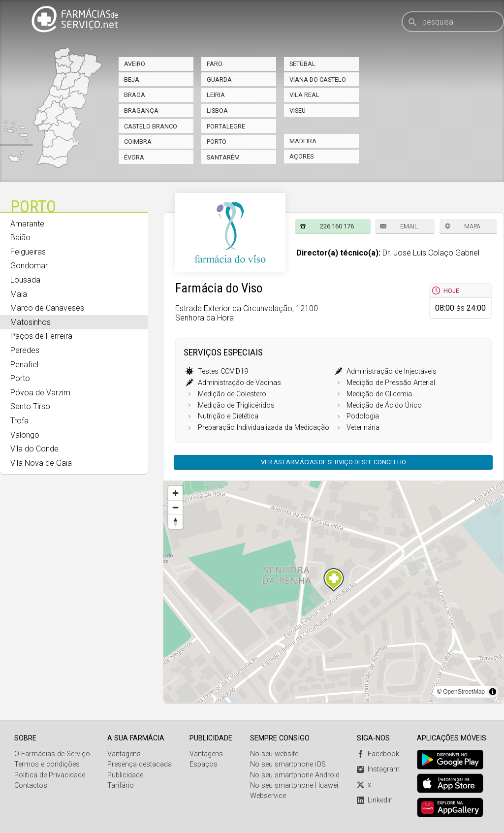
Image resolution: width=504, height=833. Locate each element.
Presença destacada (140, 764)
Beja (132, 80)
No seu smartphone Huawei (294, 785)
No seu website (274, 754)
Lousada (25, 280)
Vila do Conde (34, 449)
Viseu (298, 111)
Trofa (19, 421)
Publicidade (125, 775)
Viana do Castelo (318, 80)
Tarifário (121, 785)
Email (409, 226)
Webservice (268, 796)
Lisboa (217, 111)
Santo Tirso (30, 406)
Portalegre (226, 126)
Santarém (223, 157)
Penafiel (24, 365)
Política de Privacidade (50, 775)
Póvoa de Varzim (40, 393)
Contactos (31, 785)
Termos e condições (47, 764)
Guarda (219, 80)
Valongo (25, 435)
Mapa (472, 226)
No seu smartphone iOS (288, 764)
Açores (301, 156)
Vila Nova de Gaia (41, 463)
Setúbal (302, 64)
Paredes (25, 350)
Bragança (141, 111)
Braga (135, 95)
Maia (19, 294)
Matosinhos (31, 322)
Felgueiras (28, 252)
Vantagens (124, 754)
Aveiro (135, 64)
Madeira (303, 141)
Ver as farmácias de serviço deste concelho (333, 462)
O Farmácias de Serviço (52, 754)
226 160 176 (337, 226)
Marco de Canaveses (47, 308)
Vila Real (304, 95)
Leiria (216, 95)
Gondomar (29, 266)
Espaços (204, 764)
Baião (20, 238)
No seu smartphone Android (295, 775)
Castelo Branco (151, 126)
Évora (134, 157)
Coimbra (138, 142)
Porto (217, 142)
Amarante (27, 224)
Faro (215, 64)
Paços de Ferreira (41, 336)
